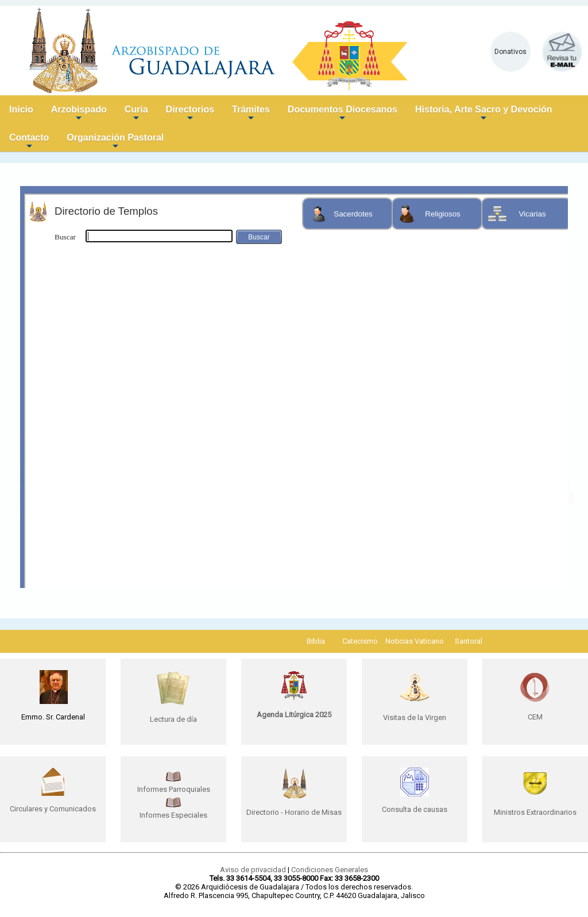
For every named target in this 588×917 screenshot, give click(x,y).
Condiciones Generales (330, 870)
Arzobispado (79, 114)
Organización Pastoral (115, 142)
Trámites (251, 114)
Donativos (510, 52)
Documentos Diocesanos (343, 114)
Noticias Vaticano (415, 641)
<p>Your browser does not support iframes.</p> (294, 387)
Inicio (21, 109)
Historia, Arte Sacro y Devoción (484, 114)
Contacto (29, 142)
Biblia (316, 641)
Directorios (190, 114)
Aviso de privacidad (253, 870)
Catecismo (360, 641)
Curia (136, 114)
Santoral (469, 641)
